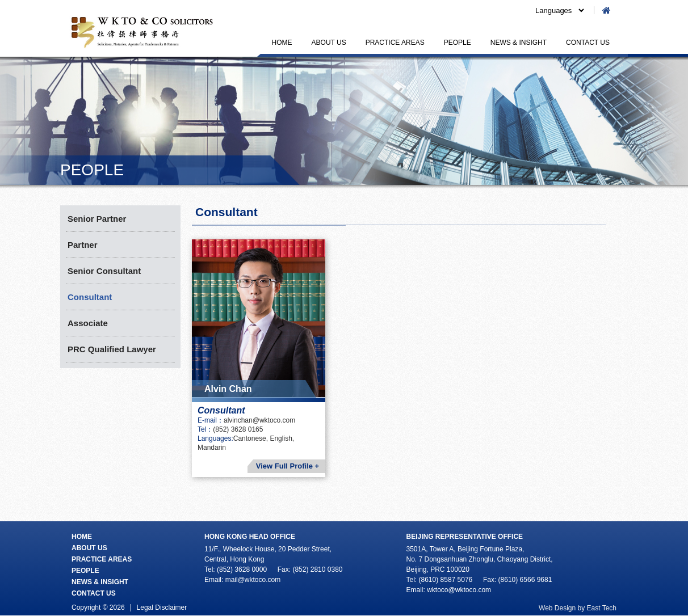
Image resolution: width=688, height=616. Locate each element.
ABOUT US (329, 43)
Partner (83, 245)
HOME (282, 43)
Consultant (90, 297)
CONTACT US (588, 43)
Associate (88, 323)
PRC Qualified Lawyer (112, 349)
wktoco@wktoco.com (459, 590)
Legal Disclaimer (162, 607)
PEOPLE (458, 43)
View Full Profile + (288, 466)
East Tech (602, 608)
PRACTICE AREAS (395, 43)
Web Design (557, 608)
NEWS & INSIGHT (519, 43)
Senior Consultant (104, 271)
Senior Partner (97, 219)
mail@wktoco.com (253, 580)
